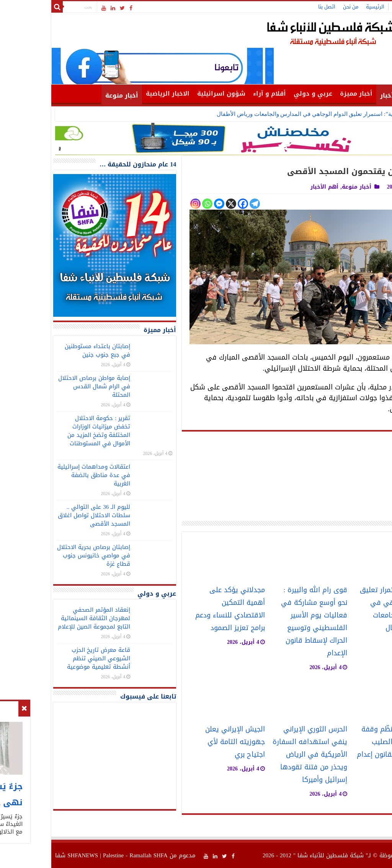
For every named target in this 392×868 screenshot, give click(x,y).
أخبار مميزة (307, 94)
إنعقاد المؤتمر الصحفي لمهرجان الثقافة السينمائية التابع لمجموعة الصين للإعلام (45, 618)
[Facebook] (194, 204)
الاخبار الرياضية (118, 94)
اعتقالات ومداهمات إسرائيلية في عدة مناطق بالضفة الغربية (44, 475)
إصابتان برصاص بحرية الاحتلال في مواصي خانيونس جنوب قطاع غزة (44, 555)
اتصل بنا (277, 7)
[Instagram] (146, 204)
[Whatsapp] (158, 204)
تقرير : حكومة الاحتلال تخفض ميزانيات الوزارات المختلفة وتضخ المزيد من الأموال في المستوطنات (49, 431)
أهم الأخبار (347, 95)
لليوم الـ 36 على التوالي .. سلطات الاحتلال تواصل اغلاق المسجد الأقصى (45, 515)
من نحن (301, 7)
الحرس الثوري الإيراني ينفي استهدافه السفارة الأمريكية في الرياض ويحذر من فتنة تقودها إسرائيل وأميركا (261, 755)
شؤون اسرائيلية (172, 94)
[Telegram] (205, 204)
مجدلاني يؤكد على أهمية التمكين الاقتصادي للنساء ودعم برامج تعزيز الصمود (181, 609)
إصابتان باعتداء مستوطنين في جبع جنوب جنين (48, 350)
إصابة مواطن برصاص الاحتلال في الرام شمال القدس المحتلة (45, 386)
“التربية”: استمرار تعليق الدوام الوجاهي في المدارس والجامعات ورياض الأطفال (262, 114)
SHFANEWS (33, 855)
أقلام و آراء (220, 94)
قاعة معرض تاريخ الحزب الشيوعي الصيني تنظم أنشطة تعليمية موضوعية (49, 658)
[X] (182, 204)
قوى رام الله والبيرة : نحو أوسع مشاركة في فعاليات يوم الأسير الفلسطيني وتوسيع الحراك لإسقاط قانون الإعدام (265, 622)
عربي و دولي (264, 94)
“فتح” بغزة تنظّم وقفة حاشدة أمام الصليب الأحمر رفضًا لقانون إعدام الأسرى (344, 748)
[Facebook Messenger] (170, 204)
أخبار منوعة (72, 95)
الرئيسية (326, 7)
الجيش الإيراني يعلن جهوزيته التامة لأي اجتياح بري (186, 742)
